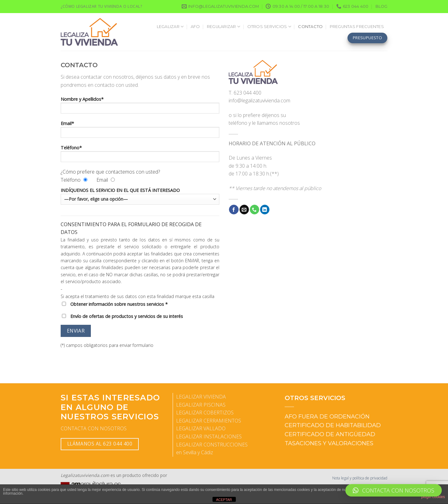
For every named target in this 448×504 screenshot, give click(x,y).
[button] (394, 490)
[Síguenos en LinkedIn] (265, 210)
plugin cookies (433, 497)
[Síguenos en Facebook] (234, 210)
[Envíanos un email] (244, 210)
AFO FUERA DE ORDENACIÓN (327, 417)
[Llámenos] (254, 210)
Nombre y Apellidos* (140, 107)
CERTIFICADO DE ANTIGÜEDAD (330, 434)
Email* (140, 131)
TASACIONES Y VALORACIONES (329, 443)
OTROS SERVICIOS (269, 27)
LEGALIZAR (170, 27)
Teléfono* (140, 156)
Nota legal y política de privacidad (360, 478)
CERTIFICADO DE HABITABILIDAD (333, 425)
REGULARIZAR (224, 27)
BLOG (381, 6)
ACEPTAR (224, 500)
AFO (195, 27)
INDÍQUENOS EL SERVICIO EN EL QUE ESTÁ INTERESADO (140, 196)
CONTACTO (310, 27)
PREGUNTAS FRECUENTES (357, 27)
